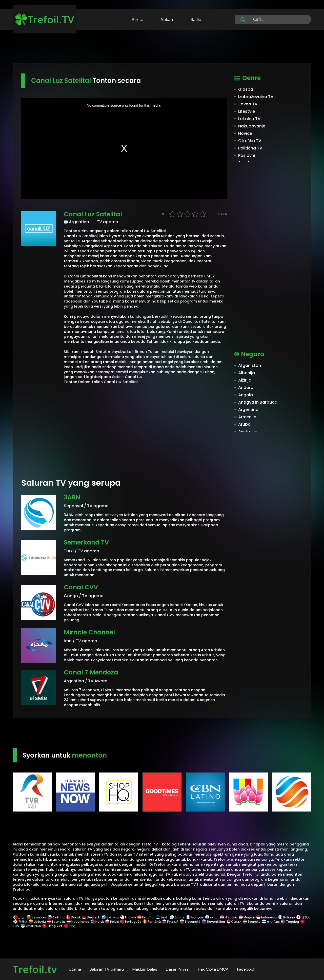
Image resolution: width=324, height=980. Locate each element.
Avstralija (248, 432)
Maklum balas (145, 969)
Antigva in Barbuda (258, 402)
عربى (19, 917)
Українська (31, 926)
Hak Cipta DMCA (213, 969)
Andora (246, 388)
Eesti (162, 917)
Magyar (247, 917)
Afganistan (250, 365)
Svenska (252, 922)
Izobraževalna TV (256, 97)
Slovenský (190, 922)
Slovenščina (213, 922)
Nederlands (78, 922)
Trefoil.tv (35, 969)
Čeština (56, 917)
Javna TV (248, 104)
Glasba (246, 89)
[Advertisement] (162, 48)
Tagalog (290, 922)
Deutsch (91, 917)
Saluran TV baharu (107, 969)
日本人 (303, 917)
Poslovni (247, 155)
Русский (170, 922)
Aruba (244, 424)
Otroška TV (250, 141)
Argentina (248, 410)
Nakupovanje (252, 126)
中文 (69, 926)
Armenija (247, 417)
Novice (245, 133)
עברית (212, 917)
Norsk (97, 922)
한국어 (20, 922)
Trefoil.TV (45, 19)
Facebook (246, 969)
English (128, 917)
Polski (112, 922)
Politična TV (250, 148)
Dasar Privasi (178, 969)
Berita (137, 20)
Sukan (167, 20)
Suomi (177, 917)
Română (152, 922)
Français (195, 917)
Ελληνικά (110, 917)
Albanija (247, 373)
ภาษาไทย (271, 922)
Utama (75, 969)
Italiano (287, 917)
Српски (234, 922)
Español (146, 917)
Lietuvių (37, 922)
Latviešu (56, 922)
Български (36, 917)
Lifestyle (247, 111)
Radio (196, 20)
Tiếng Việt (52, 926)
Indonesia (267, 917)
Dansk (73, 917)
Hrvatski (229, 917)
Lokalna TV (249, 119)
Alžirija (245, 380)
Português (131, 922)
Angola (246, 395)
